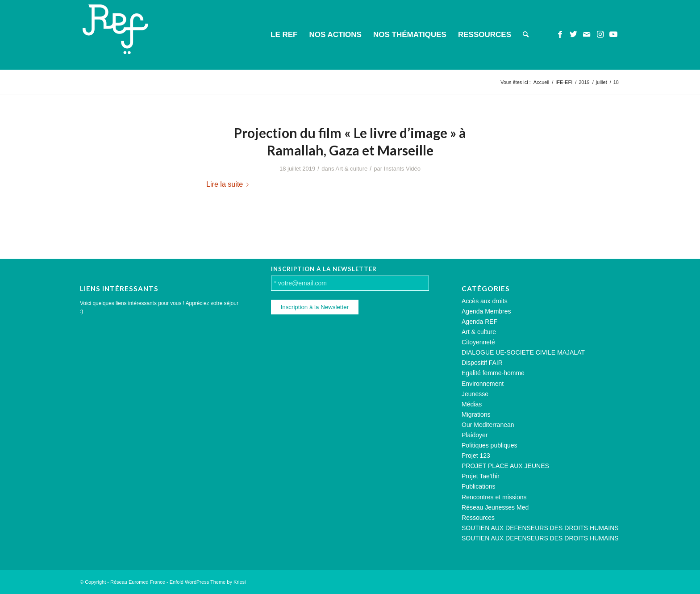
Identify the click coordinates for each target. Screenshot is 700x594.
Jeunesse (475, 394)
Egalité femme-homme (493, 373)
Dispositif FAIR (482, 363)
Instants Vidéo (402, 169)
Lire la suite (229, 184)
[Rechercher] (526, 35)
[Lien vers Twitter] (573, 34)
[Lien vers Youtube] (613, 34)
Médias (472, 404)
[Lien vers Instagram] (600, 34)
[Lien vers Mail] (587, 34)
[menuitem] (284, 35)
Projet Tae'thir (481, 476)
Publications (479, 486)
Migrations (476, 414)
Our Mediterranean (488, 425)
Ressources (478, 518)
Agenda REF (479, 322)
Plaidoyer (475, 435)
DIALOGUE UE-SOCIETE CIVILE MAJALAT (523, 352)
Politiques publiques (490, 445)
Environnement (483, 384)
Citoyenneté (478, 342)
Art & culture (352, 169)
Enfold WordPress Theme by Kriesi (208, 582)
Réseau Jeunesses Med (495, 507)
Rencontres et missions (494, 497)
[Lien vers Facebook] (560, 34)
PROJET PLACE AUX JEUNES (505, 466)
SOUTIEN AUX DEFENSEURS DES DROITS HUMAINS (540, 528)
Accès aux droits (485, 301)
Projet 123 (476, 456)
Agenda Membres (486, 311)
